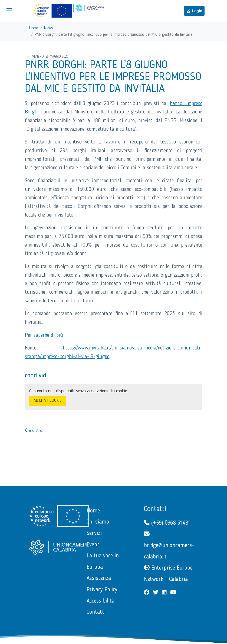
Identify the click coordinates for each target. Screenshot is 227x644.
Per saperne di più (44, 335)
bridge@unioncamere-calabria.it (169, 545)
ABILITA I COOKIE (47, 401)
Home (34, 28)
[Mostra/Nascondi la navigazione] (9, 10)
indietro (34, 431)
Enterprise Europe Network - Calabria (168, 573)
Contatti (155, 509)
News (49, 28)
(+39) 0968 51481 (167, 523)
